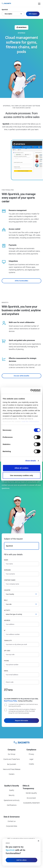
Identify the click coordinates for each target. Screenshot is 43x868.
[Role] (21, 604)
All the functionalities (21, 281)
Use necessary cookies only (21, 475)
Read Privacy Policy (11, 701)
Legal (31, 759)
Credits (31, 764)
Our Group (12, 754)
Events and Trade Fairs (12, 759)
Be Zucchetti (12, 764)
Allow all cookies (21, 468)
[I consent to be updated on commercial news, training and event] (6, 705)
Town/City (8, 641)
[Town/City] (21, 644)
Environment (31, 798)
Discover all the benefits (21, 376)
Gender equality (31, 793)
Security (12, 795)
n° (5, 631)
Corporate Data (12, 826)
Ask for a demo (21, 860)
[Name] (21, 564)
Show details (31, 461)
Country (7, 590)
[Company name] (21, 584)
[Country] (21, 594)
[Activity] (21, 614)
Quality (12, 790)
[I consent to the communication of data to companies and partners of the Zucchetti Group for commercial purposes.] (6, 710)
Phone (6, 661)
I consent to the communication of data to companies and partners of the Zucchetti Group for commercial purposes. (22, 711)
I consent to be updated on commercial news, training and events (23, 705)
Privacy (31, 754)
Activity (7, 610)
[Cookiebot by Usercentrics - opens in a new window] (31, 391)
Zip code (7, 651)
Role (6, 600)
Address (7, 620)
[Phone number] (21, 665)
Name (6, 560)
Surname (7, 570)
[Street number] (21, 634)
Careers (12, 774)
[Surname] (21, 574)
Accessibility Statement (31, 803)
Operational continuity (12, 800)
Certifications (12, 805)
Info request (33, 14)
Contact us (12, 821)
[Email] (21, 675)
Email (6, 671)
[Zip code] (21, 655)
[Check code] (21, 682)
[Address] (21, 624)
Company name (10, 580)
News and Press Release (12, 769)
